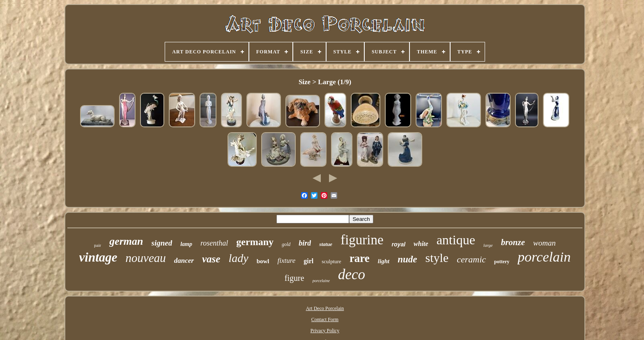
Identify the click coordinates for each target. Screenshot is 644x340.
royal (399, 244)
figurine (362, 240)
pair (98, 245)
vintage (98, 257)
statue (326, 244)
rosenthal (214, 243)
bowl (263, 261)
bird (305, 243)
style (437, 258)
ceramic (471, 259)
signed (162, 243)
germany (255, 242)
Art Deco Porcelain (325, 308)
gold (286, 244)
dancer (184, 261)
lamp (186, 244)
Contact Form (325, 319)
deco (352, 275)
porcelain (544, 257)
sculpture (331, 261)
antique (456, 240)
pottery (502, 262)
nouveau (146, 258)
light (384, 261)
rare (360, 258)
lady (238, 258)
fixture (286, 261)
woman (544, 243)
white (421, 244)
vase (211, 259)
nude (407, 259)
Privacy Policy (325, 331)
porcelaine (321, 281)
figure (294, 278)
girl (308, 261)
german (126, 241)
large (488, 245)
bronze (513, 242)
